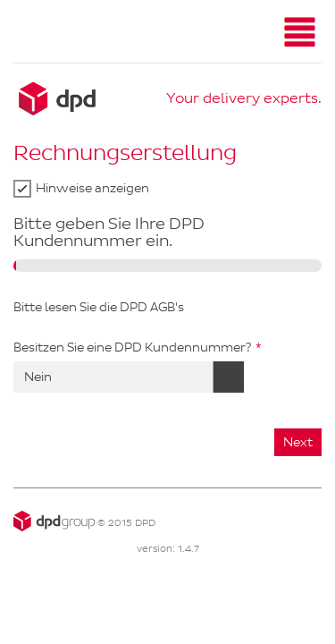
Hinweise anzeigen (92, 188)
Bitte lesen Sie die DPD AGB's (99, 307)
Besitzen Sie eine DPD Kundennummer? (132, 347)
